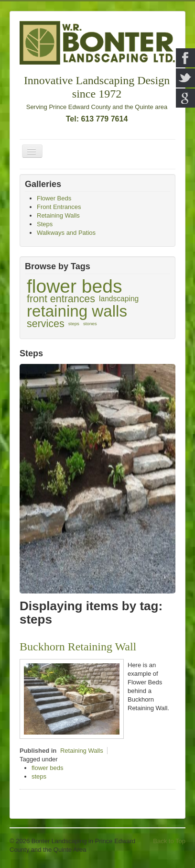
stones (90, 324)
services (46, 324)
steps (74, 324)
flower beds (74, 286)
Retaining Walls (82, 751)
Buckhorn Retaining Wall (78, 647)
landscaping (119, 299)
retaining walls (77, 311)
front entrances (61, 299)
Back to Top (169, 841)
